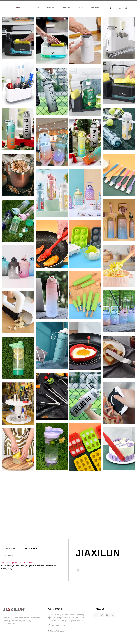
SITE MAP (108, 587)
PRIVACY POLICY (129, 590)
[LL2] (52, 243)
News (80, 8)
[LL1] (18, 244)
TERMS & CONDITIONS (127, 587)
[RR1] (119, 243)
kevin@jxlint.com (58, 631)
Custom (51, 8)
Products (66, 8)
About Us (95, 8)
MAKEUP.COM (92, 587)
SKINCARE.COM (74, 587)
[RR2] (85, 244)
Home (37, 8)
